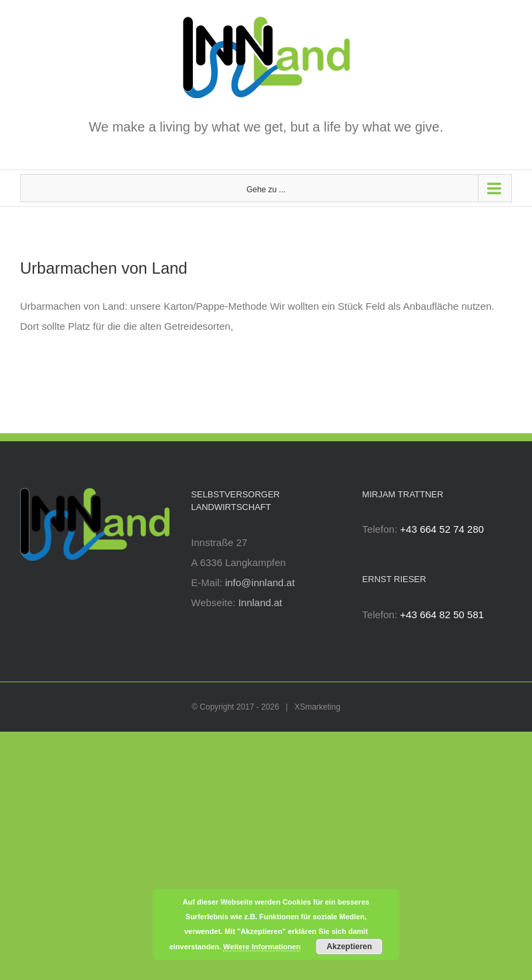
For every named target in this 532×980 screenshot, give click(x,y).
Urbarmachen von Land (104, 268)
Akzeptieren (349, 947)
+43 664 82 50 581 (442, 615)
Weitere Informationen (262, 947)
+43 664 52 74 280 (442, 529)
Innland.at (260, 602)
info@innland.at (260, 582)
